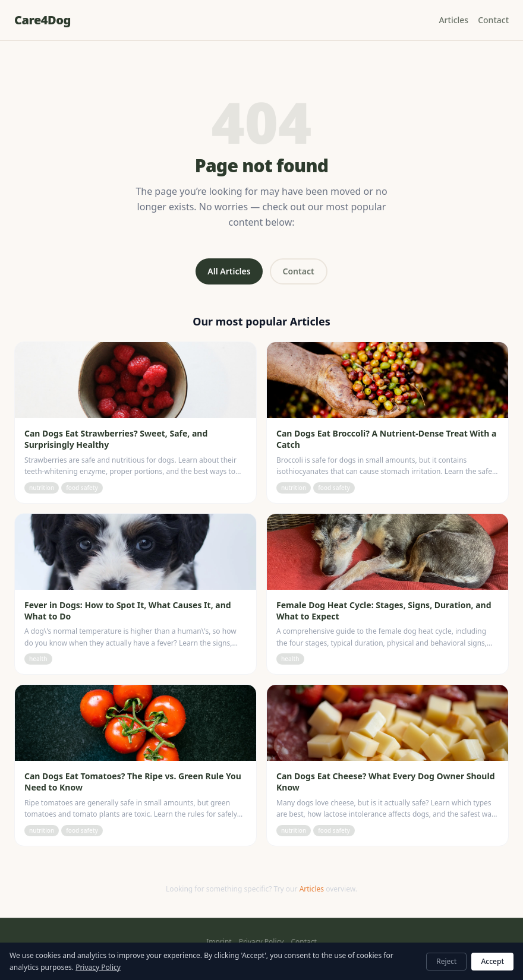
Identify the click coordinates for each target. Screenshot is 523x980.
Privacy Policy (261, 942)
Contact (493, 20)
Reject (446, 961)
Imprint (219, 942)
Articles (453, 20)
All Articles (229, 271)
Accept (492, 961)
